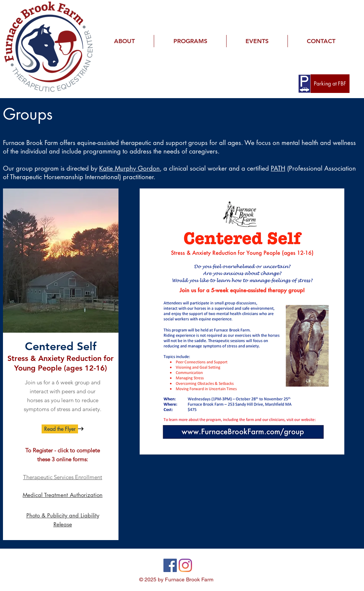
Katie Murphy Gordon (129, 168)
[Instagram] (185, 565)
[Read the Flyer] (60, 429)
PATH (278, 168)
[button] (124, 41)
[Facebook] (170, 565)
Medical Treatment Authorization (63, 495)
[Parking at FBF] (330, 84)
